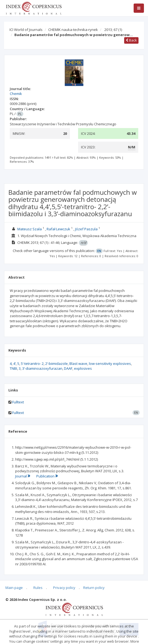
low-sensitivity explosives (110, 364)
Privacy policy (64, 588)
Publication (47, 476)
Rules (38, 588)
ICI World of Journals (26, 30)
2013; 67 (113, 30)
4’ (15, 364)
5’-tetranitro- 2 (32, 364)
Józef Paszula (86, 229)
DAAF (68, 368)
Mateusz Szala (30, 229)
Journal (23, 476)
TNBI (13, 368)
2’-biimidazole (57, 364)
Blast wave (78, 364)
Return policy (94, 588)
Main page (14, 588)
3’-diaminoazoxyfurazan (42, 368)
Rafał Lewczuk (58, 229)
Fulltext (18, 402)
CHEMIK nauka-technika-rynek (73, 30)
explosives (83, 368)
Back (131, 40)
